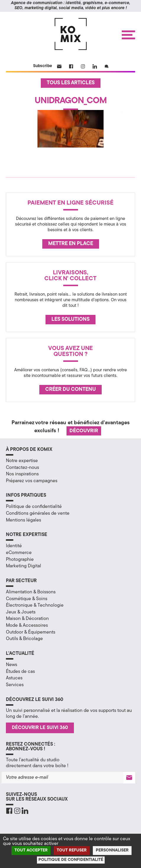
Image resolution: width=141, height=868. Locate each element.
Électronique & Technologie (35, 605)
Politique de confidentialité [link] (71, 860)
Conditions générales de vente (38, 514)
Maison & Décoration (27, 619)
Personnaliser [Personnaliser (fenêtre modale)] (112, 850)
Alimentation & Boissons (31, 592)
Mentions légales (23, 520)
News (12, 665)
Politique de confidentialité (34, 507)
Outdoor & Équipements (31, 632)
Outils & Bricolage (24, 639)
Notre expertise (22, 461)
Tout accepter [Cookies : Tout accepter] (31, 850)
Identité (14, 546)
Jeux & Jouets (21, 612)
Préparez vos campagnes (32, 481)
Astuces (14, 678)
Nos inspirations (22, 474)
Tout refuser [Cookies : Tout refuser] (72, 850)
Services (15, 685)
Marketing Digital (23, 566)
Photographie (20, 560)
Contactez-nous (22, 468)
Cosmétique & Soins (27, 599)
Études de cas (20, 672)
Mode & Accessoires (27, 626)
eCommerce (19, 553)
